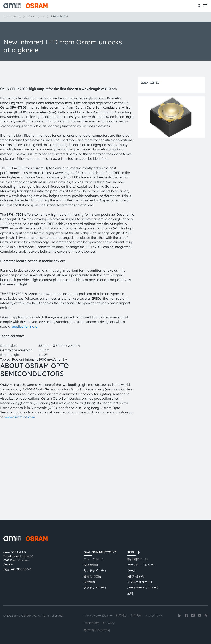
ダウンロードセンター (142, 565)
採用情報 (89, 582)
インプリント (154, 616)
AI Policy (108, 623)
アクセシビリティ (95, 588)
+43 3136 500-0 (21, 569)
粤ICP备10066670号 (97, 630)
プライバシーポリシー (98, 616)
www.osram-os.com (20, 496)
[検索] (199, 6)
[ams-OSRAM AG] (25, 6)
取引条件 (136, 616)
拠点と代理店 (92, 576)
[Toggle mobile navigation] (205, 6)
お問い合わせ (136, 576)
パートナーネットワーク (143, 588)
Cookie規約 (91, 623)
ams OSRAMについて (100, 552)
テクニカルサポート (140, 582)
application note (25, 405)
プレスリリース (36, 16)
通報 (130, 593)
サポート (134, 552)
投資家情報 (91, 565)
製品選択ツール (137, 559)
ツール (132, 571)
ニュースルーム (12, 16)
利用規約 (122, 616)
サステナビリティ (95, 571)
